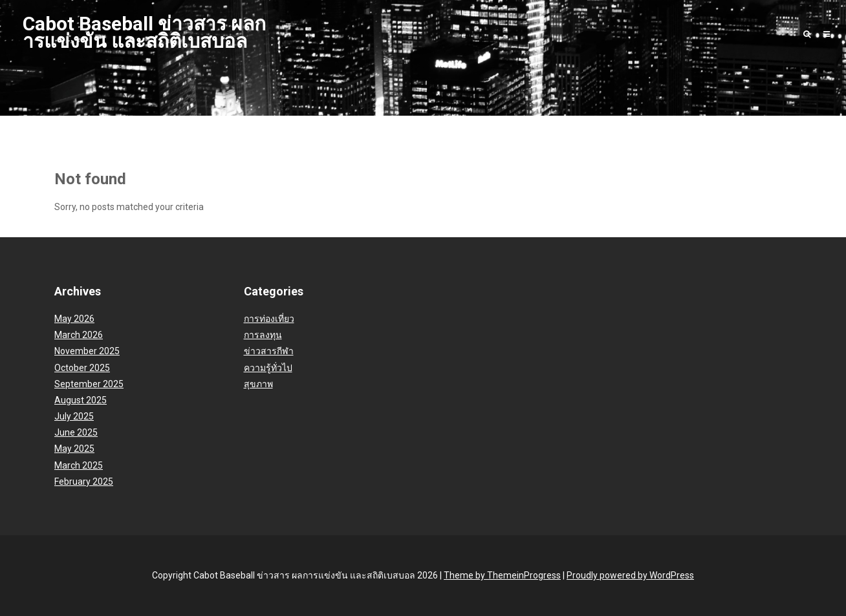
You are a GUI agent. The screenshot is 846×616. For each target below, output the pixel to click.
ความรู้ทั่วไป (268, 368)
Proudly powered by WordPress (630, 575)
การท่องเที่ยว (269, 319)
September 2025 (89, 384)
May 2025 (74, 449)
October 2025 (82, 368)
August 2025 (81, 400)
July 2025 (74, 416)
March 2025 (79, 465)
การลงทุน (263, 335)
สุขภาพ (258, 384)
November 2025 (87, 351)
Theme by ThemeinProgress (502, 575)
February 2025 (84, 482)
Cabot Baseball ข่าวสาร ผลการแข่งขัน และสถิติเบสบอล (144, 32)
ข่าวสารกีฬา (269, 351)
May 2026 (74, 319)
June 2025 (76, 432)
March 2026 (79, 335)
